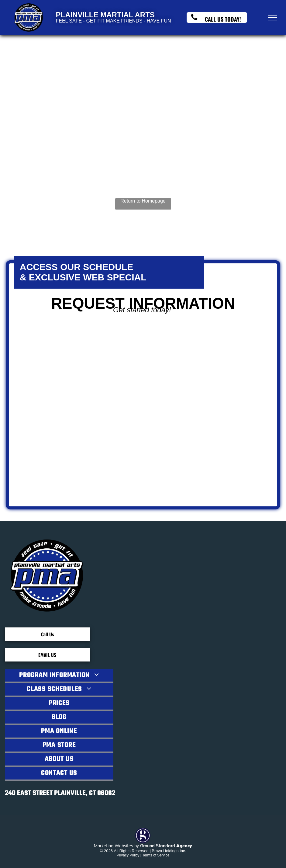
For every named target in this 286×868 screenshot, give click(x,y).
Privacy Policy (128, 855)
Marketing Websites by (116, 846)
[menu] (273, 18)
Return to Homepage (143, 201)
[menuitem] (59, 676)
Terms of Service (156, 855)
